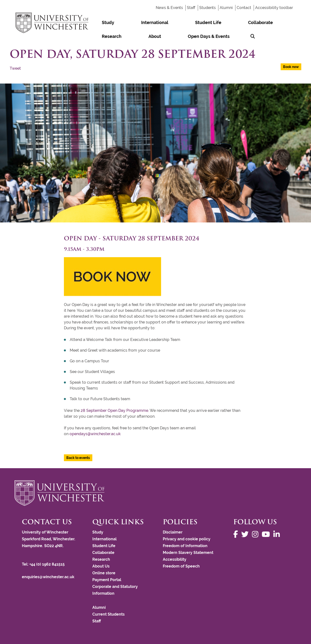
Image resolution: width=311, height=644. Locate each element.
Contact (244, 8)
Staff (191, 8)
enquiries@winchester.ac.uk (48, 577)
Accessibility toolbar (274, 8)
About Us (101, 566)
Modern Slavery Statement (188, 553)
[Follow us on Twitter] (246, 534)
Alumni (226, 8)
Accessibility (175, 559)
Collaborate (192, 22)
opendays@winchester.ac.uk (95, 434)
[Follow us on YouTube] (267, 534)
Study (98, 22)
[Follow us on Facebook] (237, 534)
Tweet (15, 68)
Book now (291, 67)
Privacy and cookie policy (187, 539)
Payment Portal (107, 580)
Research (222, 22)
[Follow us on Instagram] (256, 534)
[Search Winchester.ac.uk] (144, 36)
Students (207, 8)
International (125, 22)
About (245, 22)
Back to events (78, 458)
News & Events (169, 8)
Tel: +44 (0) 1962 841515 (44, 564)
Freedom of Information (185, 546)
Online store (104, 573)
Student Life (159, 22)
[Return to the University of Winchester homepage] (155, 493)
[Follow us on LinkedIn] (278, 534)
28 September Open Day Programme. (115, 411)
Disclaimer (173, 532)
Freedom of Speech (181, 566)
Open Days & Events (113, 36)
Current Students (108, 614)
